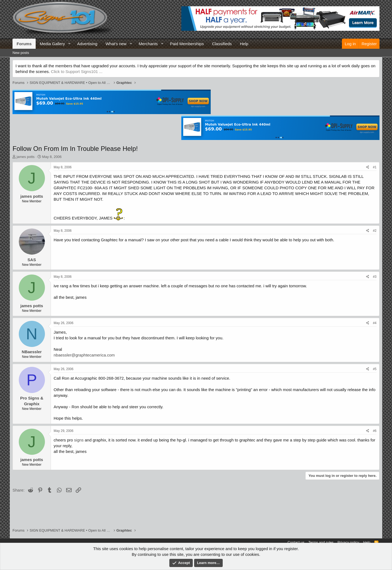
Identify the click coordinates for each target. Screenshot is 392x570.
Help (244, 44)
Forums (24, 44)
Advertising (87, 44)
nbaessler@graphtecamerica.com (84, 355)
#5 (375, 369)
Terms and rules (321, 542)
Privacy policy (348, 542)
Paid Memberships (187, 44)
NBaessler (32, 352)
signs (79, 440)
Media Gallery (52, 44)
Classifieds (222, 44)
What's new (116, 44)
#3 (375, 277)
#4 (375, 323)
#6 (375, 431)
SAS (32, 260)
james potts (26, 157)
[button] (69, 44)
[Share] (368, 167)
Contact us (296, 542)
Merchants (148, 44)
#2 (375, 231)
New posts (21, 53)
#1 (375, 167)
